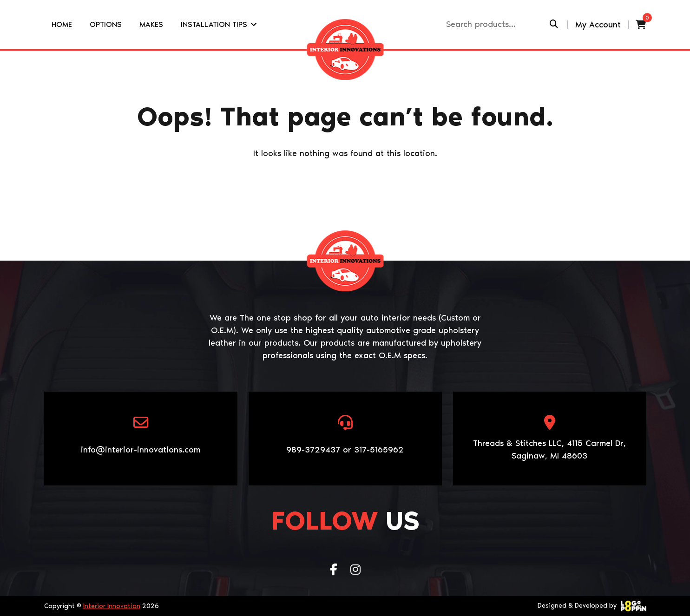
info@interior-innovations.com (141, 450)
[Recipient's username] (497, 24)
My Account (598, 25)
